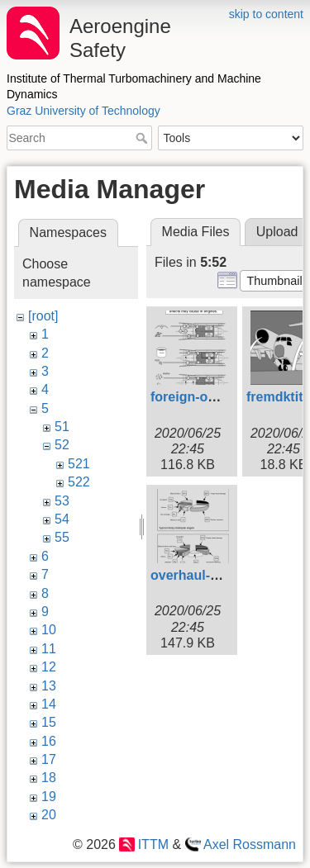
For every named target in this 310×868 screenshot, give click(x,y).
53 (62, 501)
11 (49, 649)
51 (62, 427)
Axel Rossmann (250, 844)
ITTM (153, 844)
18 (49, 778)
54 (62, 519)
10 (49, 630)
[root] (43, 316)
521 (79, 464)
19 (49, 797)
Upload (277, 232)
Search (143, 138)
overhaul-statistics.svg (222, 575)
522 (79, 482)
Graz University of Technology (83, 111)
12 (49, 667)
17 (49, 759)
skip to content (266, 14)
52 (62, 445)
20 (49, 815)
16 (49, 741)
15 (49, 722)
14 (49, 704)
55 (62, 537)
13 (49, 686)
